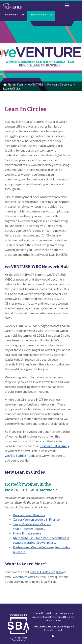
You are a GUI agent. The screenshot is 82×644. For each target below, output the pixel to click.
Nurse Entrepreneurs (27, 533)
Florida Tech (15, 85)
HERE (20, 364)
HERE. (64, 254)
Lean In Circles (12, 89)
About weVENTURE (14, 15)
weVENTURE (35, 85)
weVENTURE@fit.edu (20, 455)
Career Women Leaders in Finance (36, 519)
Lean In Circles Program (46, 572)
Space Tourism (23, 529)
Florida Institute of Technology (31, 6)
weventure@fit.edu (26, 577)
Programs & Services (41, 15)
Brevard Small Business (29, 515)
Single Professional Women (32, 524)
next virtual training (54, 446)
